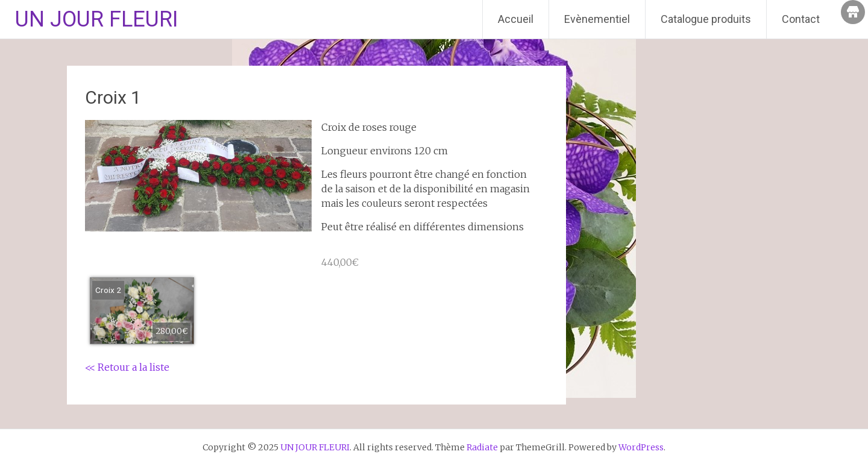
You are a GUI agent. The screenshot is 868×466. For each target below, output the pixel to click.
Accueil (516, 19)
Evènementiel (597, 19)
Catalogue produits (706, 19)
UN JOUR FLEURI (96, 19)
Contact (801, 19)
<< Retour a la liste (127, 367)
